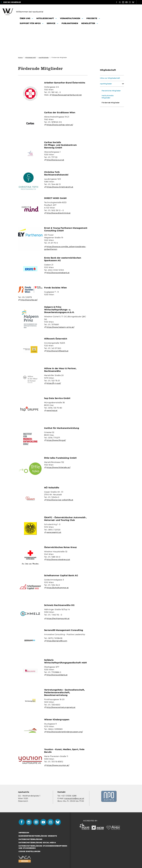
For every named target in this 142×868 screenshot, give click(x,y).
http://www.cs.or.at (55, 160)
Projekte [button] (92, 18)
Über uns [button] (25, 18)
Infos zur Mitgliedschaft (110, 78)
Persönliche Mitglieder (111, 91)
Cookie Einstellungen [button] (29, 851)
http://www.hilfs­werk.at (57, 351)
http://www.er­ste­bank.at (58, 273)
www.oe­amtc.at (54, 532)
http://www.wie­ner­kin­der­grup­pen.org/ (65, 732)
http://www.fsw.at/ (29, 300)
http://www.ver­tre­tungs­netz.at (61, 707)
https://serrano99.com (57, 641)
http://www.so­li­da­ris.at (57, 675)
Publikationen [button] (70, 23)
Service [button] (51, 23)
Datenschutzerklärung (30, 839)
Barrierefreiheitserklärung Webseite (38, 836)
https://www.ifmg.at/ (56, 440)
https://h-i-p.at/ (54, 383)
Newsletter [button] (88, 23)
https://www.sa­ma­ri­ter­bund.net (67, 95)
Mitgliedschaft (31, 58)
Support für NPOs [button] (30, 23)
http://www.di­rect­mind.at (58, 213)
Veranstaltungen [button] (70, 18)
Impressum (24, 833)
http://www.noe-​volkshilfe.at (60, 500)
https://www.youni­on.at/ (58, 765)
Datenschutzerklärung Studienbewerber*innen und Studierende (43, 847)
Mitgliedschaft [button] (45, 18)
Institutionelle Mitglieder (108, 97)
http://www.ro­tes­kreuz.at (58, 560)
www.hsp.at (52, 411)
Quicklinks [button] (135, 2)
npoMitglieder (44, 58)
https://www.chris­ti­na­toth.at (60, 187)
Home (20, 58)
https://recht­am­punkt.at (58, 619)
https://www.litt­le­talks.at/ (58, 468)
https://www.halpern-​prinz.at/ (60, 327)
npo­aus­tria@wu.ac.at (74, 798)
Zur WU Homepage (12, 2)
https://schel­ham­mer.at (58, 588)
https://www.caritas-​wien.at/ (60, 125)
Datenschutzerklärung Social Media (37, 843)
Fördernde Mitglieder (111, 103)
